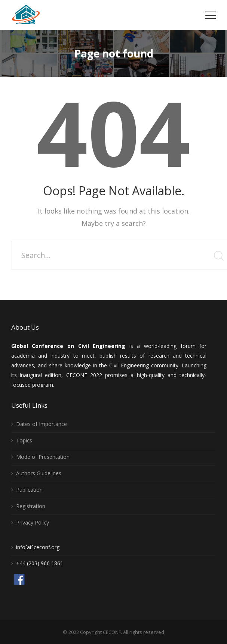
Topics (24, 440)
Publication (29, 490)
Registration (31, 506)
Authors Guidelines (39, 473)
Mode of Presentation (43, 457)
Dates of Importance (42, 424)
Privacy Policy (33, 522)
